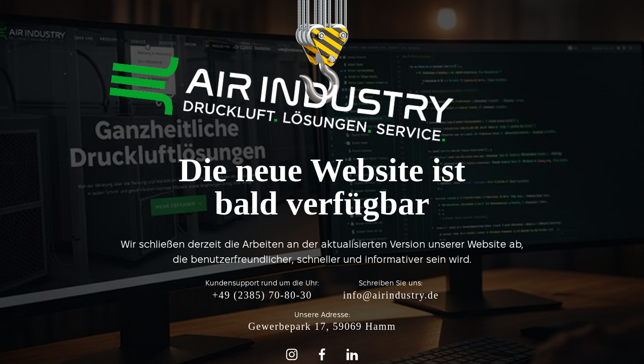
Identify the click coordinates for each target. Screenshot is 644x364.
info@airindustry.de (391, 295)
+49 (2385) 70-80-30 (262, 295)
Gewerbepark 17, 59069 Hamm (322, 326)
